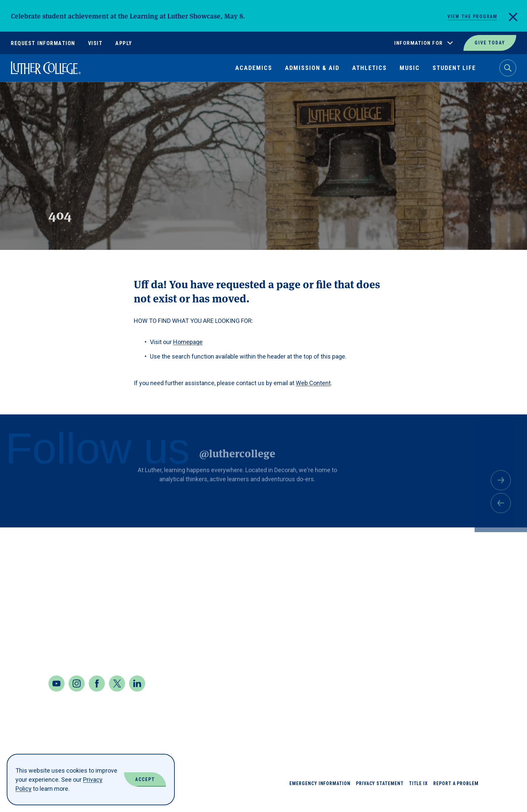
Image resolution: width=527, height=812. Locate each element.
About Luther (397, 569)
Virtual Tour (451, 666)
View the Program (472, 16)
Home (17, 97)
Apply (124, 43)
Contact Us (68, 651)
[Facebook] (97, 697)
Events (386, 666)
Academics (254, 68)
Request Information (43, 43)
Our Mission (449, 642)
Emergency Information (320, 797)
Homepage (188, 342)
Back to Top (490, 542)
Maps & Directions (80, 633)
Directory (391, 642)
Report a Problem (456, 797)
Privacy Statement (380, 797)
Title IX (418, 797)
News (438, 593)
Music (410, 68)
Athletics (370, 68)
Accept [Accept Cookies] (145, 779)
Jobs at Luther (454, 569)
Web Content (313, 383)
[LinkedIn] (137, 697)
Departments (396, 617)
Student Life (454, 68)
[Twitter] (117, 697)
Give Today (490, 43)
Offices (442, 617)
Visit (95, 43)
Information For (419, 43)
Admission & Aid (312, 68)
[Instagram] (77, 697)
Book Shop (392, 593)
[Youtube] (56, 697)
